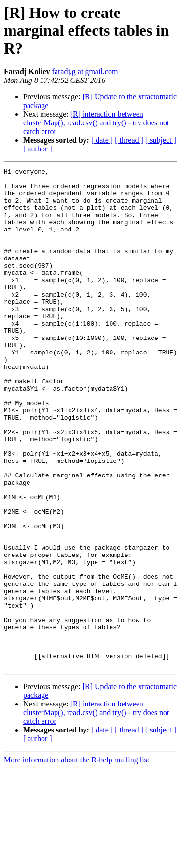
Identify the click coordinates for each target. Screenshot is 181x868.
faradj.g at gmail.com (85, 72)
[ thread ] (129, 140)
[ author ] (38, 149)
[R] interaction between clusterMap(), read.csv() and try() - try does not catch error (96, 123)
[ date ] (102, 140)
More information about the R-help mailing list (77, 860)
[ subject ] (161, 140)
